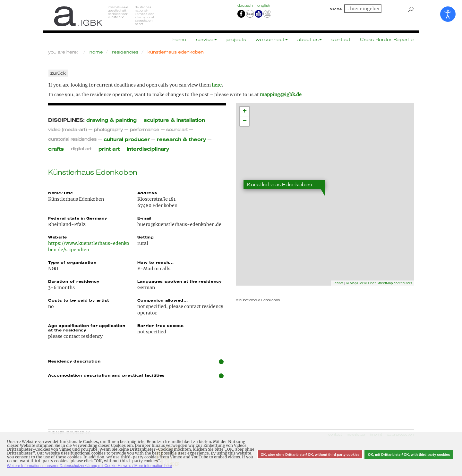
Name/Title (60, 193)
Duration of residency (74, 281)
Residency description (136, 361)
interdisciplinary (148, 149)
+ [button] (245, 112)
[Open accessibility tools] (448, 14)
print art (109, 149)
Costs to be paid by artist (79, 300)
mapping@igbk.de (281, 95)
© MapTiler (355, 283)
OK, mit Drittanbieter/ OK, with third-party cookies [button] (409, 455)
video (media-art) (68, 129)
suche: (337, 9)
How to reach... (156, 262)
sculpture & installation (174, 120)
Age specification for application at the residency (87, 328)
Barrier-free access (161, 325)
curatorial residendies (72, 139)
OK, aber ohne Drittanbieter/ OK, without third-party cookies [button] (310, 455)
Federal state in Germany (78, 218)
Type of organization (72, 262)
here (217, 85)
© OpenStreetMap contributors (388, 283)
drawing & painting (111, 120)
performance (145, 129)
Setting (146, 237)
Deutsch (246, 5)
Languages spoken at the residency (180, 281)
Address (147, 193)
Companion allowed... (163, 300)
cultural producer (127, 139)
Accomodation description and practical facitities (136, 376)
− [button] (245, 121)
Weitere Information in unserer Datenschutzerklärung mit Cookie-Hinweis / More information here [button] (90, 466)
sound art (177, 129)
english (264, 5)
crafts (56, 149)
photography (108, 129)
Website (58, 237)
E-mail (144, 218)
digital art (81, 149)
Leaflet (338, 283)
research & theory (181, 139)
